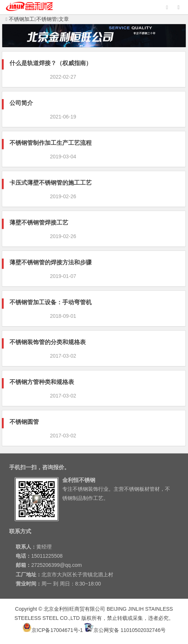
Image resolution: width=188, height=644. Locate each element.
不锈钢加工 (20, 19)
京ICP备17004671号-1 (53, 630)
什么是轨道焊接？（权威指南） (51, 63)
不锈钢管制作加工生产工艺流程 (51, 143)
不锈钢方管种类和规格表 (42, 382)
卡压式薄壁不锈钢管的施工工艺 (51, 183)
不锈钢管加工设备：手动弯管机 (51, 302)
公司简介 (21, 103)
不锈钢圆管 (24, 422)
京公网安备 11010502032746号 (125, 630)
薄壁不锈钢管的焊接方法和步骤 (51, 262)
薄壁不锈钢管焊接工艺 (39, 223)
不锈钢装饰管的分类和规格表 (48, 342)
